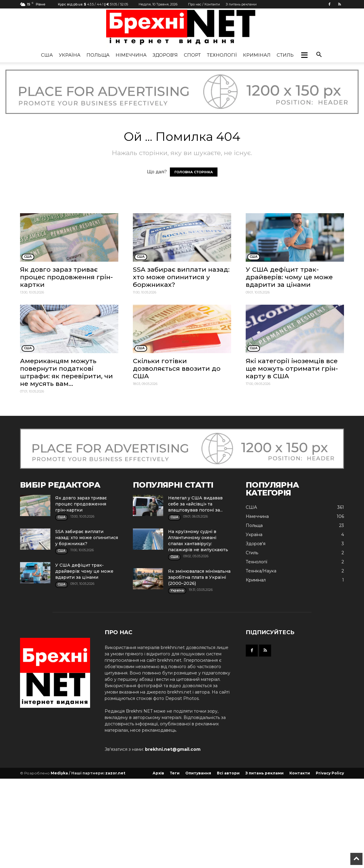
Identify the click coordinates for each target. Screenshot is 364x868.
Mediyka (59, 773)
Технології (222, 55)
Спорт (192, 55)
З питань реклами (241, 4)
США (47, 55)
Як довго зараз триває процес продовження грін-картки (66, 277)
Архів (158, 773)
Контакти (300, 773)
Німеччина (131, 55)
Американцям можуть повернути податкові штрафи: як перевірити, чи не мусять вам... (66, 372)
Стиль (285, 55)
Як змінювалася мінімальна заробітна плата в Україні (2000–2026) (199, 577)
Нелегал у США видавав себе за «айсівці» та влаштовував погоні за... (195, 504)
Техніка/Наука (261, 571)
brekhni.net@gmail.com (173, 749)
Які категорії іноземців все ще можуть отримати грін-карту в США (292, 368)
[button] (304, 55)
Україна (70, 55)
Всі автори (228, 773)
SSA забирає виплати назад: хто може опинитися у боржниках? (181, 277)
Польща (98, 55)
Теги (175, 773)
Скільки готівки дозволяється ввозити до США (177, 368)
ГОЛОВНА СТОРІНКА (194, 172)
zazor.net (115, 773)
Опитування (198, 773)
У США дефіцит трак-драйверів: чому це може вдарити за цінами (289, 277)
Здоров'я (165, 55)
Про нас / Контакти (204, 4)
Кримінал (257, 55)
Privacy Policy (330, 773)
